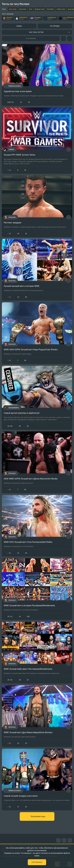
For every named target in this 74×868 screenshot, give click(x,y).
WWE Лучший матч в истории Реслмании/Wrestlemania (29, 606)
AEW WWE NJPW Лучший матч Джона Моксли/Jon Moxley (31, 479)
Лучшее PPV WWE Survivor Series (19, 155)
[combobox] (37, 32)
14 (20, 617)
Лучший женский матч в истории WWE (22, 286)
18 (18, 234)
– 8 (9, 553)
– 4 (9, 170)
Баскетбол (23, 9)
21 (21, 102)
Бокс (31, 9)
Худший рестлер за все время (18, 91)
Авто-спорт (13, 9)
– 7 (9, 297)
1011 (10, 617)
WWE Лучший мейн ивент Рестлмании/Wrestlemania (28, 669)
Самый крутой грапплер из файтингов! (22, 413)
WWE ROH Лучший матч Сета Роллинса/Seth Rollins (28, 542)
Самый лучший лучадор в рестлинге (21, 796)
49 (20, 426)
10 (18, 553)
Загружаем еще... (38, 816)
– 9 (9, 234)
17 (18, 807)
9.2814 (11, 102)
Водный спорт (40, 9)
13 (18, 743)
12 (18, 297)
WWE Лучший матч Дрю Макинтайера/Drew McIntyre (28, 732)
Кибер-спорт (61, 9)
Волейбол (51, 9)
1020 (10, 426)
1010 (10, 680)
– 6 (9, 490)
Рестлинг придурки (12, 223)
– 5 (9, 360)
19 (20, 680)
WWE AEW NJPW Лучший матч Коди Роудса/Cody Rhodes (31, 350)
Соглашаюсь (37, 862)
